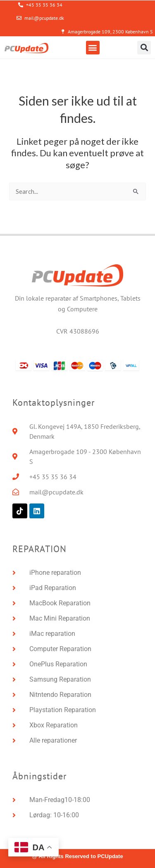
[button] (93, 48)
